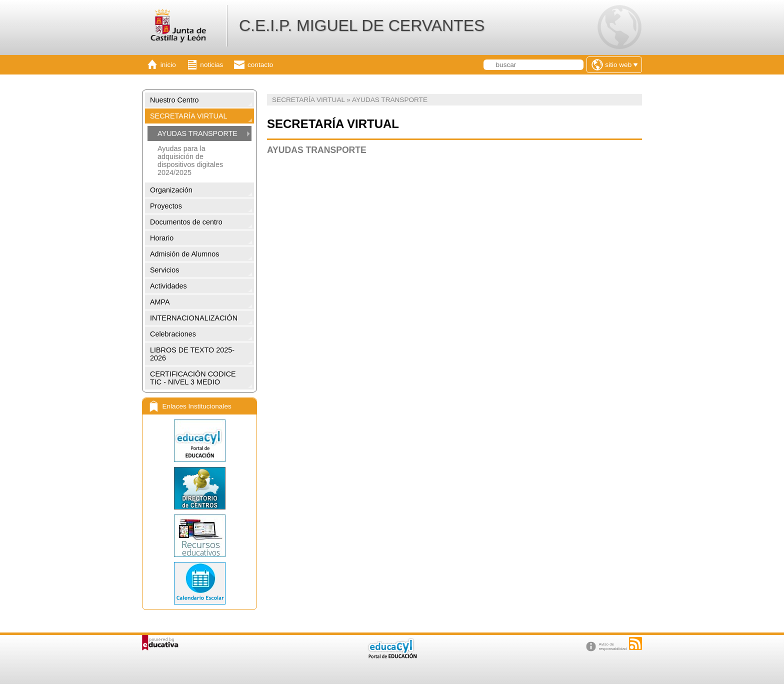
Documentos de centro (186, 222)
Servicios (164, 270)
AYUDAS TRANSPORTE (197, 133)
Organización (171, 190)
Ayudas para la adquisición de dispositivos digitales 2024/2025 (190, 160)
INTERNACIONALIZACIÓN (194, 318)
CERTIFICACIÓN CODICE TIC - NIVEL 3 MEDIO (193, 378)
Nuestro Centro (174, 100)
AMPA (160, 302)
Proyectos (166, 206)
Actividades (168, 286)
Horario (162, 238)
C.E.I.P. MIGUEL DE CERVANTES (362, 25)
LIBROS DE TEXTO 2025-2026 (192, 354)
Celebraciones (173, 334)
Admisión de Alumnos (184, 254)
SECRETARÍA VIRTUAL (189, 116)
